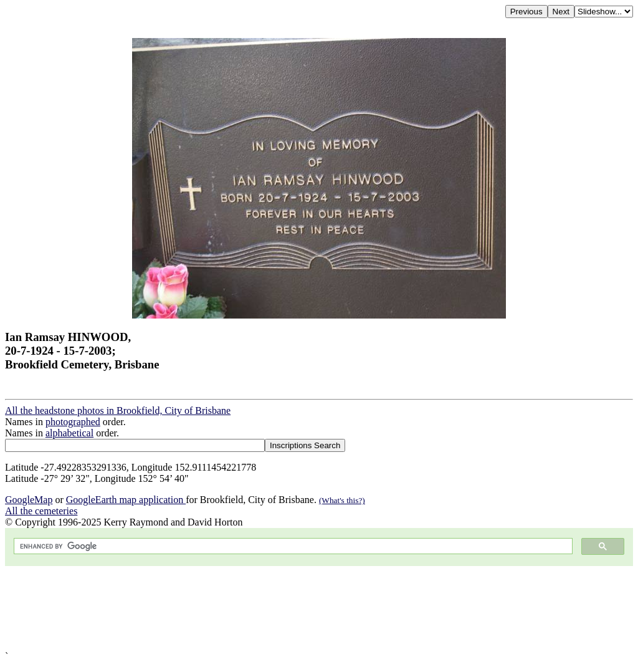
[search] (292, 546)
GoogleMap (29, 500)
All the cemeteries (41, 511)
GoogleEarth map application (126, 500)
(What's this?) (342, 500)
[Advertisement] (319, 608)
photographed (73, 422)
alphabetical (69, 433)
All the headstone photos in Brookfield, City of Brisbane (118, 410)
